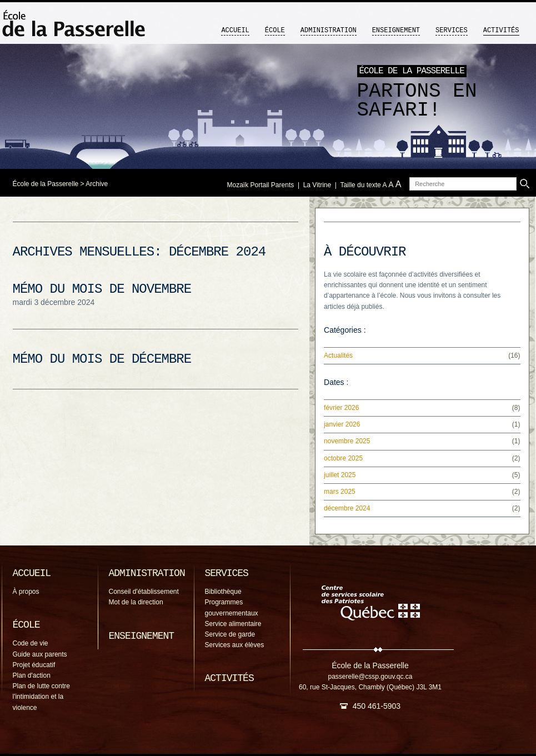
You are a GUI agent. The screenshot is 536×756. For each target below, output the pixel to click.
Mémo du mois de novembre (102, 289)
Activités (501, 31)
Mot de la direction (136, 602)
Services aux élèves (235, 645)
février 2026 (341, 408)
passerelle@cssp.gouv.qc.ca (370, 677)
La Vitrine (317, 185)
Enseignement (396, 31)
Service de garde (230, 634)
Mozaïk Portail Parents (261, 185)
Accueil (235, 31)
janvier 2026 (342, 424)
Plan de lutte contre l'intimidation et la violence (41, 697)
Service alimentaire (233, 624)
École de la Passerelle (46, 184)
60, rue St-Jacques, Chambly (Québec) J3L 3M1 (370, 687)
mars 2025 (340, 492)
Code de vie (31, 643)
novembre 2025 (347, 441)
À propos (26, 592)
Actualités (338, 356)
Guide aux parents (40, 654)
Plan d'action (32, 675)
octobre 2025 (343, 458)
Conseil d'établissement (144, 592)
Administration (329, 31)
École (275, 31)
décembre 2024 (347, 508)
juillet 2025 (340, 475)
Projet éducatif (34, 665)
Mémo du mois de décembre (102, 359)
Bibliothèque (223, 592)
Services (452, 31)
